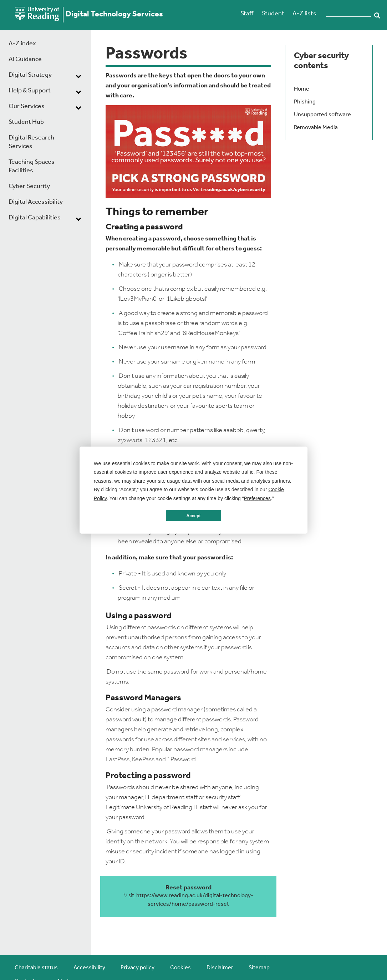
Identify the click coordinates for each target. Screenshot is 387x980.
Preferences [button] (257, 498)
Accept (193, 516)
